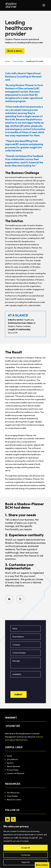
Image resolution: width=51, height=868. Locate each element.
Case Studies (12, 796)
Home (9, 756)
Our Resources (13, 793)
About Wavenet (13, 766)
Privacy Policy (13, 770)
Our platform (12, 759)
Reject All (25, 862)
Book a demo (15, 51)
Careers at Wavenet (16, 773)
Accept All (26, 848)
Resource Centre (14, 800)
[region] (25, 845)
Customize (26, 855)
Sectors (10, 763)
